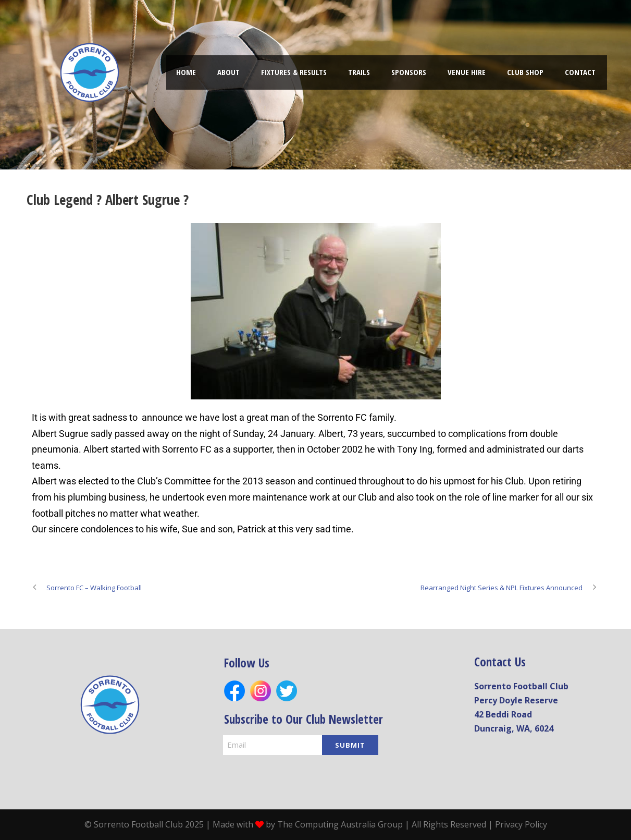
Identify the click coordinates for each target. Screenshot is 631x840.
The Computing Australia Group (340, 824)
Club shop (525, 72)
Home (186, 72)
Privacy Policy (521, 824)
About (228, 72)
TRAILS (359, 72)
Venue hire (467, 72)
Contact (580, 72)
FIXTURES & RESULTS (294, 72)
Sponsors (409, 72)
